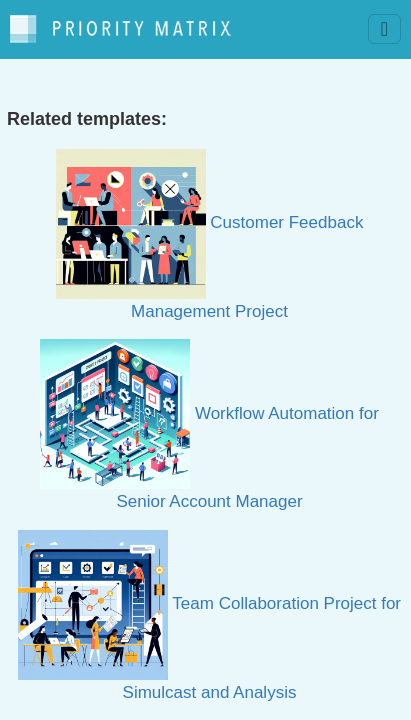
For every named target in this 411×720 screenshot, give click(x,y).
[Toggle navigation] (384, 29)
